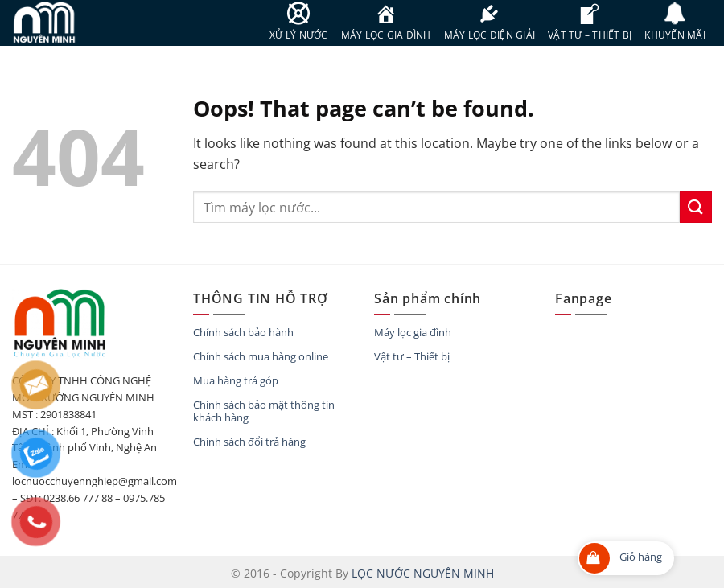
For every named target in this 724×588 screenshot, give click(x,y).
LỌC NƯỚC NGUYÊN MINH (423, 573)
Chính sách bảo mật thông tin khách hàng (264, 411)
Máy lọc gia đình (413, 332)
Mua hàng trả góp (236, 380)
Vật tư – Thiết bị (412, 356)
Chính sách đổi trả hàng (249, 442)
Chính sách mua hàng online (261, 356)
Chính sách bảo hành (243, 332)
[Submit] (696, 207)
